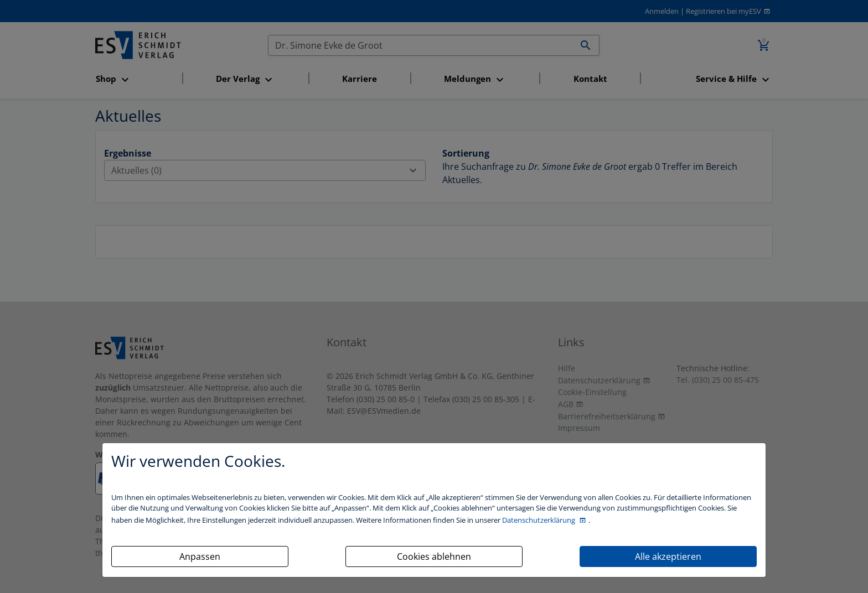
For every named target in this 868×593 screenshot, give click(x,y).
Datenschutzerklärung (539, 520)
